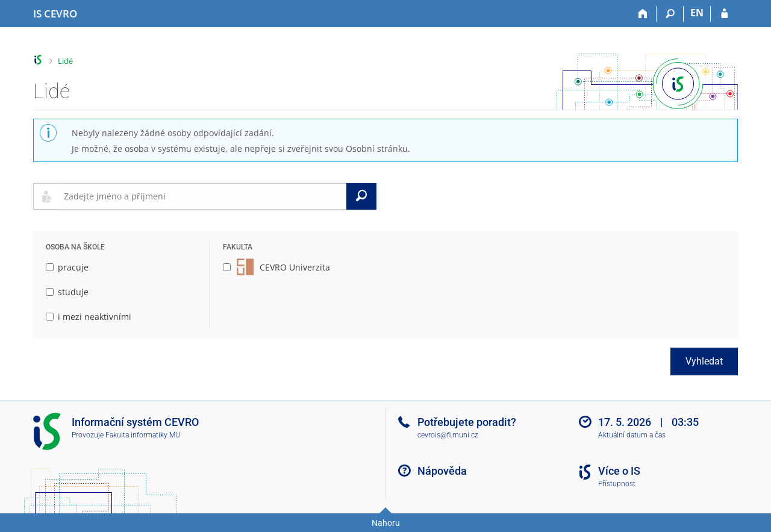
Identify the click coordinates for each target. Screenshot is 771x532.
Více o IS (619, 471)
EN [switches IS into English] (697, 13)
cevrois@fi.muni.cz (448, 435)
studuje (67, 292)
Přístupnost (617, 484)
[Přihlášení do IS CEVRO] (724, 14)
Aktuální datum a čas (632, 435)
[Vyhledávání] (670, 14)
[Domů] (643, 14)
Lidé (65, 61)
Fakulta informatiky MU (143, 435)
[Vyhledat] (361, 196)
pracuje (67, 267)
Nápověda (442, 471)
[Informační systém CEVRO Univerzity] (55, 14)
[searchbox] (203, 196)
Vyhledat (704, 361)
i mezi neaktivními (89, 317)
